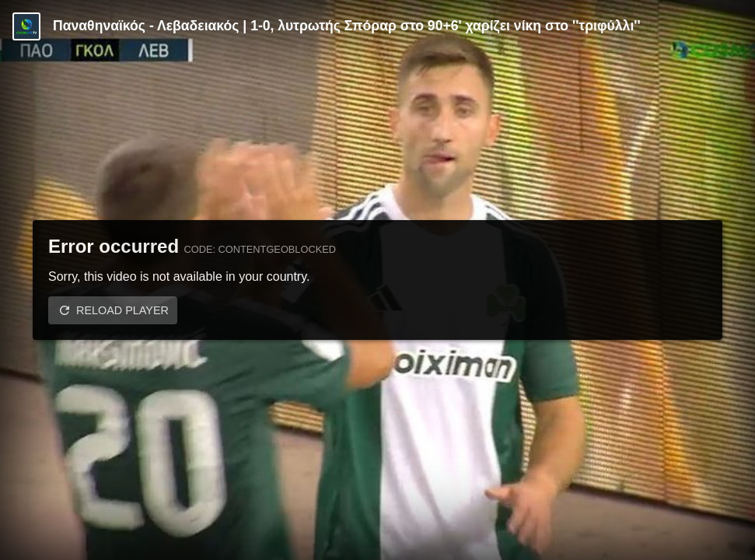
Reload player (122, 310)
